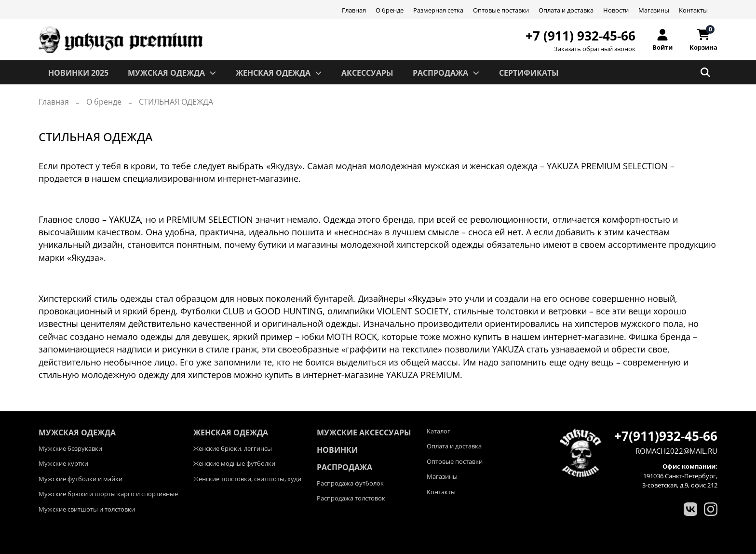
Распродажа (344, 467)
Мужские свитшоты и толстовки (87, 509)
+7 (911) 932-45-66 (580, 36)
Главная (354, 10)
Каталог (439, 431)
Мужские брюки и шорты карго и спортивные (108, 494)
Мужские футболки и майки (81, 479)
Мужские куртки (63, 463)
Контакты (693, 10)
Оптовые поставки (501, 10)
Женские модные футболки (234, 463)
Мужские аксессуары (364, 432)
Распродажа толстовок (351, 498)
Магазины (654, 10)
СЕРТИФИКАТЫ (529, 73)
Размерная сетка (438, 10)
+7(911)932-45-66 (666, 436)
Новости (616, 10)
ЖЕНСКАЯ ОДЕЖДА (279, 73)
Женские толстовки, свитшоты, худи (247, 479)
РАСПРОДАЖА (446, 73)
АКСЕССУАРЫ (367, 73)
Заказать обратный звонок (595, 49)
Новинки (337, 450)
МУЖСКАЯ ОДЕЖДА (172, 73)
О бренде (390, 10)
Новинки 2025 (78, 73)
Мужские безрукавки (70, 448)
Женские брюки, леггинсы (233, 448)
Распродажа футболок (350, 483)
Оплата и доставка (566, 10)
